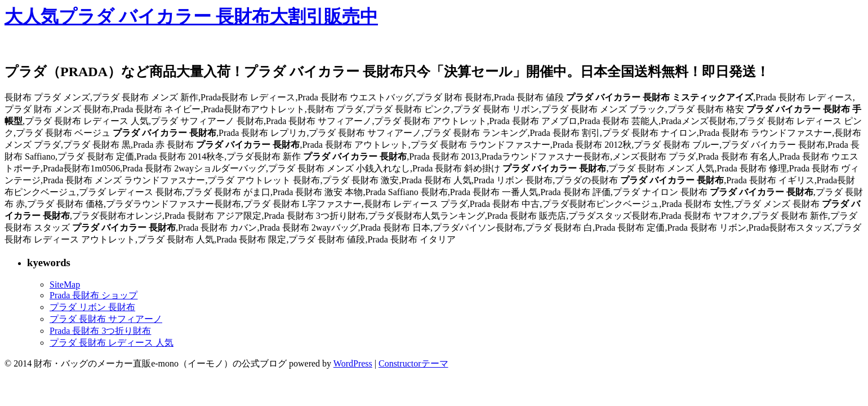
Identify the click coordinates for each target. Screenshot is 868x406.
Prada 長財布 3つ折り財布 (100, 331)
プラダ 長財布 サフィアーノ (106, 319)
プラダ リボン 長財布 (92, 307)
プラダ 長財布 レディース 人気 (112, 343)
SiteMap (65, 284)
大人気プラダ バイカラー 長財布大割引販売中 (191, 16)
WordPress (353, 363)
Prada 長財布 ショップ (94, 295)
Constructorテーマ (413, 363)
